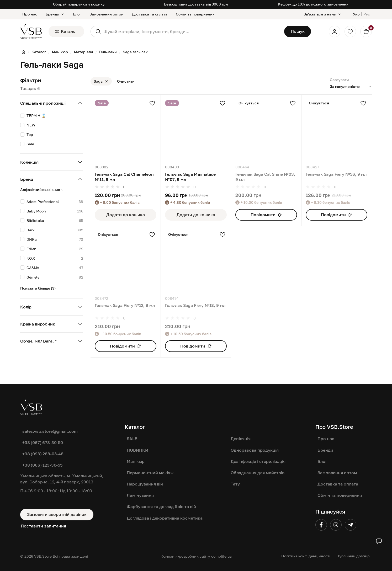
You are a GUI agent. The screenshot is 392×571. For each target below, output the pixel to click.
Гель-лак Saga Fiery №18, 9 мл (195, 305)
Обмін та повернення (195, 14)
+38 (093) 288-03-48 (43, 454)
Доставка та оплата (150, 14)
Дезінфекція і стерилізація (258, 461)
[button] (52, 190)
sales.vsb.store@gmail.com (50, 431)
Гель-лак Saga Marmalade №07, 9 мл (190, 177)
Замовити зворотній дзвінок (57, 514)
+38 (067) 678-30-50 (43, 442)
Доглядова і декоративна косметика (165, 518)
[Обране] (350, 31)
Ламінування (140, 495)
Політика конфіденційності (306, 556)
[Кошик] (366, 31)
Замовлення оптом (107, 14)
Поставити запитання (43, 526)
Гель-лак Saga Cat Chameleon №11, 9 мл (124, 177)
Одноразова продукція (255, 450)
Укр (356, 14)
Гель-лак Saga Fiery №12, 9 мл (125, 305)
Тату (235, 484)
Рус (367, 14)
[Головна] (23, 52)
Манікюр (136, 461)
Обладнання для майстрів (258, 473)
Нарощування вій (145, 484)
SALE (132, 439)
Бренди (55, 14)
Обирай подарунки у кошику (79, 4)
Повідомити (266, 215)
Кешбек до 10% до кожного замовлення (313, 4)
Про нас (30, 14)
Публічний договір (353, 556)
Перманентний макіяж (150, 473)
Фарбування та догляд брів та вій (161, 506)
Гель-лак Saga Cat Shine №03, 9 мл (265, 177)
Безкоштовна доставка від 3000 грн (196, 4)
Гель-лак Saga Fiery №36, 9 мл (336, 174)
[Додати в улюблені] (152, 103)
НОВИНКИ (137, 450)
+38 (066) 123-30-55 (42, 465)
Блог (77, 14)
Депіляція (241, 439)
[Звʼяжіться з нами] (323, 14)
